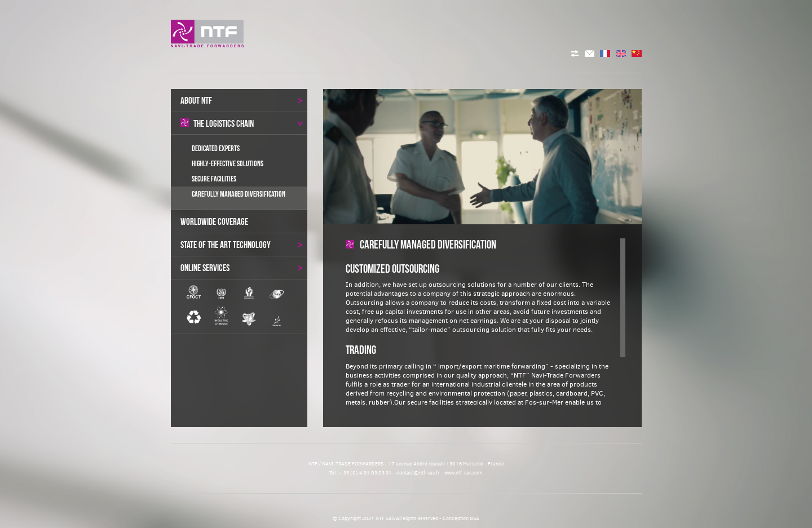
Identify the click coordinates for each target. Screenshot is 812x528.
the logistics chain (242, 123)
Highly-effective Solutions (228, 163)
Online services (242, 268)
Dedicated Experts (216, 148)
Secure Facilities (214, 179)
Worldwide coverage (214, 221)
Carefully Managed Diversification (239, 194)
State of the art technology (242, 245)
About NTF (242, 100)
